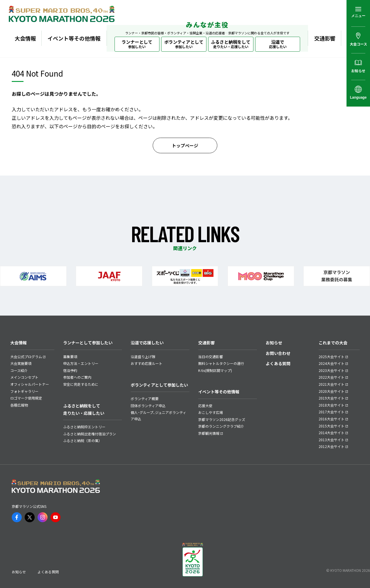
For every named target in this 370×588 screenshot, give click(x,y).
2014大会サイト (332, 433)
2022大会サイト (332, 377)
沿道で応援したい (147, 343)
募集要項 (70, 357)
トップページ (185, 145)
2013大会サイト (332, 440)
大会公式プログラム (26, 357)
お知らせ (274, 343)
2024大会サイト (332, 363)
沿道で (278, 44)
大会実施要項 (21, 363)
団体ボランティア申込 (148, 406)
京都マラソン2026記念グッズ (222, 419)
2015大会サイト (332, 426)
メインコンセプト (24, 377)
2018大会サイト (332, 405)
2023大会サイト (332, 370)
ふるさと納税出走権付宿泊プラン (90, 434)
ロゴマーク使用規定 (26, 398)
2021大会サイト (332, 384)
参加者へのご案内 (77, 377)
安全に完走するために (81, 384)
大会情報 (25, 38)
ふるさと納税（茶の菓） (83, 440)
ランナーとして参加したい (88, 343)
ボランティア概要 (145, 399)
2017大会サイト (332, 412)
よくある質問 (278, 363)
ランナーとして (137, 44)
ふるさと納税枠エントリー (84, 427)
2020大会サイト (332, 391)
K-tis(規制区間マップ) (215, 370)
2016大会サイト (332, 419)
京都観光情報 (209, 433)
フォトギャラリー (24, 391)
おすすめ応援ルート (147, 363)
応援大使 (205, 406)
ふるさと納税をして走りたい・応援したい (84, 409)
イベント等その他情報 (74, 38)
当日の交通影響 (211, 357)
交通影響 (325, 38)
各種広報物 (19, 405)
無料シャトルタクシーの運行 (221, 363)
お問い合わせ (278, 353)
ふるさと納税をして (231, 44)
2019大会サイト (332, 398)
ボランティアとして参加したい (159, 385)
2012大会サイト (332, 446)
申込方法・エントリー (81, 363)
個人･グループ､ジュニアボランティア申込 (158, 416)
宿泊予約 (70, 370)
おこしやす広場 (211, 412)
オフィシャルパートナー (30, 384)
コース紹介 (19, 370)
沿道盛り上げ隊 (143, 357)
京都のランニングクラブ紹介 (221, 426)
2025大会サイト (332, 357)
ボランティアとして (184, 44)
